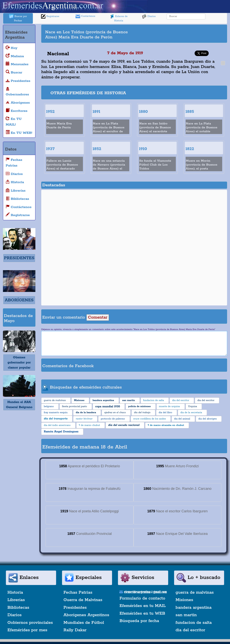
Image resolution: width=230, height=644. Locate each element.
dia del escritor (190, 630)
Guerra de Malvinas (83, 600)
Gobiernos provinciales (30, 623)
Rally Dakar (75, 630)
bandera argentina (194, 608)
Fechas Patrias (78, 592)
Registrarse (50, 16)
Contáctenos (85, 16)
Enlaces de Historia (119, 18)
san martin (186, 615)
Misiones (184, 600)
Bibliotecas (18, 608)
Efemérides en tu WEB (142, 613)
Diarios (149, 16)
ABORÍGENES (19, 300)
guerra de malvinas (195, 592)
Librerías (16, 600)
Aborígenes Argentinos (86, 615)
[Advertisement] (183, 32)
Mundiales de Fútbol (84, 623)
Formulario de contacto (142, 598)
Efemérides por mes (27, 630)
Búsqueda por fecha (139, 621)
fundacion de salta (194, 623)
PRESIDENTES (19, 258)
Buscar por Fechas (18, 18)
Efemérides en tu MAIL (143, 606)
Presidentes (75, 608)
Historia (15, 592)
